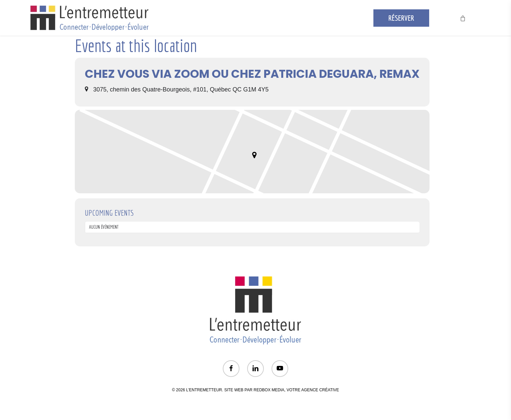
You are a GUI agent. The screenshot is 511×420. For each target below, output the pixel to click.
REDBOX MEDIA (269, 390)
